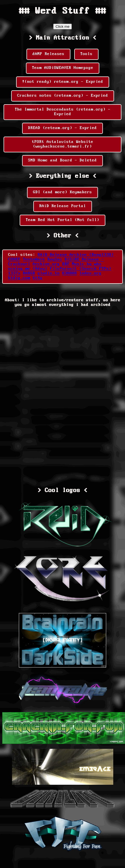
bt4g (38, 278)
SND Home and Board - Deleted (63, 161)
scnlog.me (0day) (28, 269)
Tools (86, 54)
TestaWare (34, 260)
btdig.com (19, 278)
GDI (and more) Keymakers (63, 192)
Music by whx (87, 264)
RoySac (55, 260)
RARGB (29, 273)
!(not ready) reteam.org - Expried (63, 82)
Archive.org (46, 264)
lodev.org (90, 273)
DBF (66, 264)
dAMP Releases (48, 54)
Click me (62, 27)
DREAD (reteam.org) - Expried (63, 128)
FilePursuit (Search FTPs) (81, 269)
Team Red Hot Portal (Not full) (63, 220)
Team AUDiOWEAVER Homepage (63, 68)
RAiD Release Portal (63, 206)
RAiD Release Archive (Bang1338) (76, 255)
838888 (70, 273)
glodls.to (49, 273)
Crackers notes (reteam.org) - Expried (63, 96)
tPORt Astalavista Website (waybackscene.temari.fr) (63, 144)
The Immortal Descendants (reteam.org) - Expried (63, 112)
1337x (14, 273)
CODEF (14, 260)
